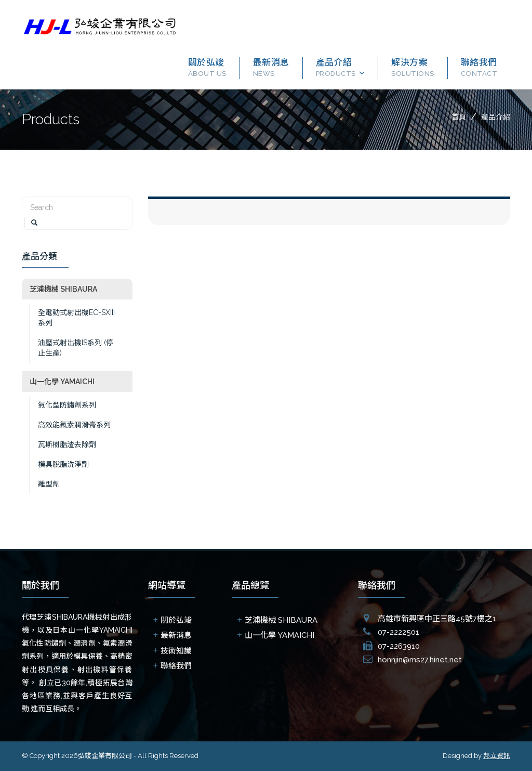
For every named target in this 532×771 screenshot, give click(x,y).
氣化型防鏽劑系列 (64, 405)
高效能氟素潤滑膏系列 (71, 425)
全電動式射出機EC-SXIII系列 (73, 318)
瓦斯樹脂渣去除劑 (64, 445)
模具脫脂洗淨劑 (60, 464)
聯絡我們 (479, 67)
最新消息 (271, 67)
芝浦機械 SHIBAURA (60, 289)
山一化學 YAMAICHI (59, 382)
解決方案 (413, 67)
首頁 (459, 117)
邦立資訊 (497, 756)
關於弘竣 (207, 67)
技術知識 (176, 651)
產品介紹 (336, 67)
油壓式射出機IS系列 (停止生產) (72, 348)
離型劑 (46, 484)
